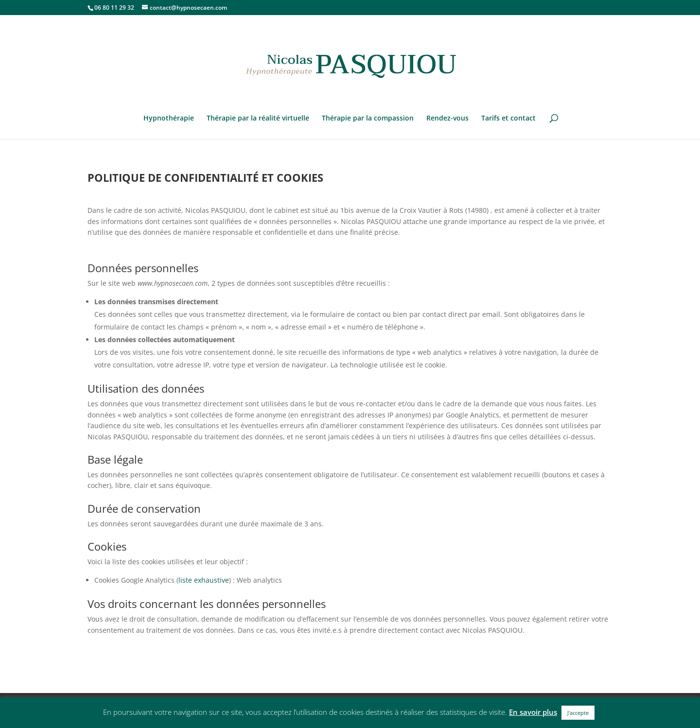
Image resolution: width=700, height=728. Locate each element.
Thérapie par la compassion (368, 119)
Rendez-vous (447, 119)
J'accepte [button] (578, 713)
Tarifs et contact (508, 119)
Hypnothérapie (169, 119)
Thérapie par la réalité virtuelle (258, 119)
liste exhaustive (204, 580)
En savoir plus (533, 712)
